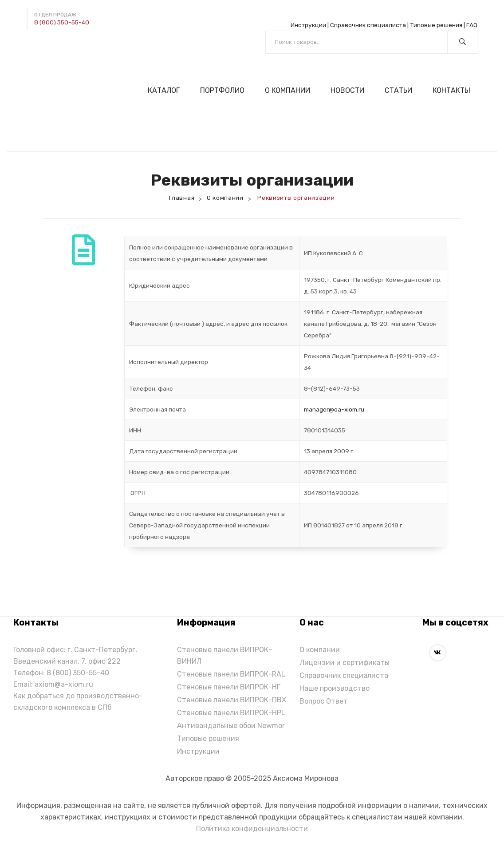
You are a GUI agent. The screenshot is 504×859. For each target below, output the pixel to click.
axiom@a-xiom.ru (64, 684)
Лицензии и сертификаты (345, 663)
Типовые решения (436, 25)
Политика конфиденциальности (252, 829)
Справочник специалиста (368, 25)
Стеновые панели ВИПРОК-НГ (229, 687)
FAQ (472, 25)
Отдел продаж (55, 15)
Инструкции (308, 25)
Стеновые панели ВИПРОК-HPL (231, 713)
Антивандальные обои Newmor (231, 726)
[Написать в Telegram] (34, 48)
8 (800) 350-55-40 (62, 22)
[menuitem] (167, 90)
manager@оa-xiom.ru (334, 409)
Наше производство (335, 688)
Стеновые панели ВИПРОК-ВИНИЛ (224, 655)
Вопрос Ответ (324, 701)
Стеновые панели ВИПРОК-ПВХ (232, 700)
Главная (182, 198)
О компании (225, 198)
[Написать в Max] (55, 48)
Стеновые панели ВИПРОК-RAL (231, 674)
